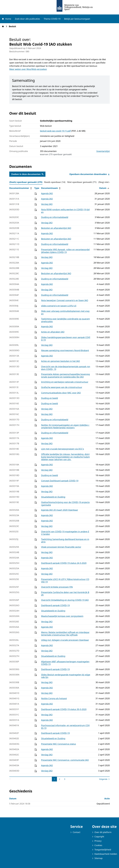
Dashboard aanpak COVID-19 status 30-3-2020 (64, 709)
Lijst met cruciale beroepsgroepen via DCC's (63, 449)
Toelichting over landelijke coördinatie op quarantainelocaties (65, 320)
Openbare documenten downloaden (90, 174)
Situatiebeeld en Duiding (53, 497)
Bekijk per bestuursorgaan (77, 19)
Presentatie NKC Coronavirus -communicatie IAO (65, 760)
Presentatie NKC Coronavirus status (59, 744)
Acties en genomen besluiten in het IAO (61, 361)
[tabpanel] (59, 484)
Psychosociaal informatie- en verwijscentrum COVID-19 (65, 727)
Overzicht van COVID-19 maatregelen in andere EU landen (65, 533)
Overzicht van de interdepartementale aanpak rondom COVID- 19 (66, 368)
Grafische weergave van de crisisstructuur (62, 387)
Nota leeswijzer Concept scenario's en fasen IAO (65, 300)
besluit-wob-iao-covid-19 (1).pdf (55, 131)
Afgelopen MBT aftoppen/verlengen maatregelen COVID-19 (65, 663)
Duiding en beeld (50, 398)
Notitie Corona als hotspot (54, 698)
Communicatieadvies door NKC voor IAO (61, 393)
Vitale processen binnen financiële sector (61, 547)
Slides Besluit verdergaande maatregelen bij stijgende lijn (66, 676)
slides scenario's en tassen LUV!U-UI (59, 306)
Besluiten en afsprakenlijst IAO (56, 228)
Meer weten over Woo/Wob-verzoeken (28, 69)
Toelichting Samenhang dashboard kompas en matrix (65, 541)
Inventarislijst (103, 151)
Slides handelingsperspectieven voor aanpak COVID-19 (66, 339)
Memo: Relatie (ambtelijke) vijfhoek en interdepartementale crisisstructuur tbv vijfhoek (65, 634)
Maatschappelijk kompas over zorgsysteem (62, 616)
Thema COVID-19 (52, 19)
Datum (104, 188)
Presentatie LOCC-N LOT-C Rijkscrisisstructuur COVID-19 (65, 581)
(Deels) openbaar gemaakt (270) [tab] (26, 182)
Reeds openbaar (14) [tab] (55, 182)
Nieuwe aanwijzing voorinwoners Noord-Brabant (65, 350)
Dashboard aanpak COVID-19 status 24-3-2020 (64, 563)
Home (6, 19)
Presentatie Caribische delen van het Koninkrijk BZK (65, 594)
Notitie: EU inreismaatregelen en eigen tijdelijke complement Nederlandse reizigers (65, 426)
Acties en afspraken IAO (53, 332)
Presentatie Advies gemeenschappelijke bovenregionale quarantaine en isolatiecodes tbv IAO (65, 376)
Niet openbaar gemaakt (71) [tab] (82, 182)
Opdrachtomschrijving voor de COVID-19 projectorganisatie (65, 504)
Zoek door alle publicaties (27, 19)
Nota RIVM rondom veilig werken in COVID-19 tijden (65, 211)
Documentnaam (51, 188)
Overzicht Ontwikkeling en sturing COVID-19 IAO (65, 600)
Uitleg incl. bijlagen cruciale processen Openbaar (65, 640)
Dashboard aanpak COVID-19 (55, 605)
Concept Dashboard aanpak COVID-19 (60, 481)
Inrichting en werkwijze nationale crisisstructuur (65, 382)
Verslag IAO (47, 204)
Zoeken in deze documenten (27, 174)
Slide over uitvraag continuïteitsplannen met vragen (65, 312)
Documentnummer (21, 188)
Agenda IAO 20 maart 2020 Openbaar (60, 510)
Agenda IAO (47, 193)
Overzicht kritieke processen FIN (57, 587)
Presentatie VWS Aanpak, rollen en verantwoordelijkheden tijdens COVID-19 (65, 251)
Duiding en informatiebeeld (55, 217)
